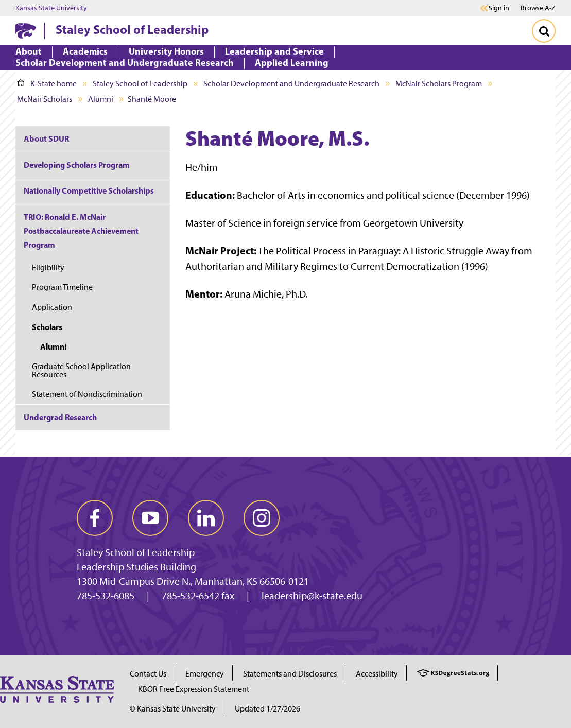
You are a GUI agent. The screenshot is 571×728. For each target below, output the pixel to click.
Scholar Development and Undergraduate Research (291, 84)
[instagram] (262, 518)
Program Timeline (62, 287)
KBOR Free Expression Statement (194, 689)
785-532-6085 (106, 596)
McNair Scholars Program (439, 84)
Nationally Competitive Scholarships (89, 190)
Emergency (205, 674)
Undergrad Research (60, 417)
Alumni (101, 99)
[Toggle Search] (544, 31)
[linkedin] (206, 518)
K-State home (47, 84)
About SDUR (46, 138)
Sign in (499, 8)
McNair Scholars (45, 99)
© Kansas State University (173, 709)
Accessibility (377, 674)
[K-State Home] (26, 31)
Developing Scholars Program (77, 165)
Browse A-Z (538, 8)
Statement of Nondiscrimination (87, 394)
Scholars (47, 327)
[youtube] (150, 518)
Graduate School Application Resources (81, 370)
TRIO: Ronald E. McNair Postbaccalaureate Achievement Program (81, 231)
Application (52, 307)
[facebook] (95, 518)
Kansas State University (51, 8)
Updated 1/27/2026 (267, 709)
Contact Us (148, 674)
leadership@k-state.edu (312, 596)
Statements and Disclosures (290, 674)
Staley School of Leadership (132, 29)
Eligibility (48, 267)
